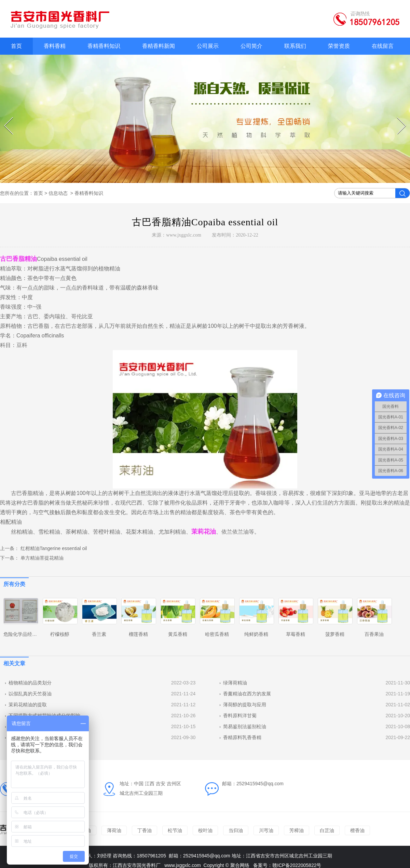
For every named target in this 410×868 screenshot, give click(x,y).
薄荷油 (114, 830)
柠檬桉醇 (60, 634)
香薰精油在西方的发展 (247, 694)
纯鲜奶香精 (256, 634)
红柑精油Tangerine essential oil (53, 548)
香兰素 (99, 634)
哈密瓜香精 (217, 634)
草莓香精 (296, 634)
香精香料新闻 (159, 46)
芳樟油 (297, 830)
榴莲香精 (138, 634)
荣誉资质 (339, 46)
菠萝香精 (335, 634)
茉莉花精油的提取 (28, 705)
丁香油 (145, 830)
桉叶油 (205, 830)
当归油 (236, 830)
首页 (16, 46)
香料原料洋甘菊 (240, 716)
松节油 (175, 830)
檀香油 (357, 830)
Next (398, 117)
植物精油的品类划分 (30, 683)
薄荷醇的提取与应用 (245, 705)
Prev (5, 117)
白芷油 (327, 830)
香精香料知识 (104, 46)
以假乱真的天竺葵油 (30, 694)
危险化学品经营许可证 (27, 634)
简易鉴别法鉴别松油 (245, 726)
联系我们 (295, 46)
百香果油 (374, 634)
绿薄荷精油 (235, 683)
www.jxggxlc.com (184, 235)
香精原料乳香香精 (242, 737)
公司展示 (208, 46)
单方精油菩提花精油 (41, 558)
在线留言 (383, 46)
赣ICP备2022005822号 (297, 865)
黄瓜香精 (178, 634)
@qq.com (220, 856)
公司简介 (251, 46)
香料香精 (55, 46)
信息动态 (58, 193)
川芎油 (266, 830)
